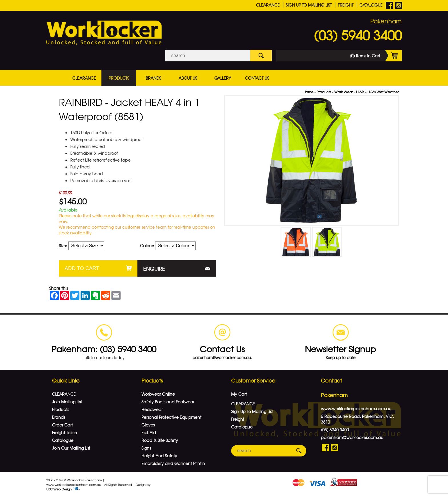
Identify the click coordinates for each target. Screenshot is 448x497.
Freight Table (64, 432)
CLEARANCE (268, 5)
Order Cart (62, 425)
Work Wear (344, 92)
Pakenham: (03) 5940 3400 (104, 349)
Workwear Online (158, 394)
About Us (188, 78)
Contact (331, 380)
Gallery (223, 78)
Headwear (152, 409)
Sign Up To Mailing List (309, 5)
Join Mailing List (67, 402)
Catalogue (371, 5)
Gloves (148, 425)
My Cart (239, 394)
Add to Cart (82, 268)
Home (308, 92)
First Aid (149, 432)
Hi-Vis (360, 92)
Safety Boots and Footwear (168, 402)
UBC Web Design (59, 489)
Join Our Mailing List (71, 448)
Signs (146, 448)
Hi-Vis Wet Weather (383, 92)
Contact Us (257, 78)
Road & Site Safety (160, 440)
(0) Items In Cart (376, 56)
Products (119, 78)
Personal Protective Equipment (171, 417)
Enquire (154, 268)
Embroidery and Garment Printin (173, 463)
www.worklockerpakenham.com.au (356, 409)
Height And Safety (159, 456)
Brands (153, 78)
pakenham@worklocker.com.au (352, 437)
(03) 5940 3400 (358, 35)
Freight (346, 5)
